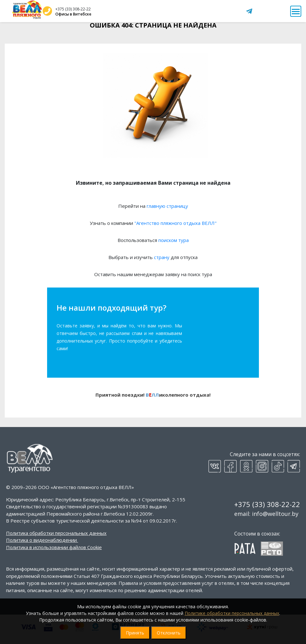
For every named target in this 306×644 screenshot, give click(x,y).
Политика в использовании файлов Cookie (54, 547)
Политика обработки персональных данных (56, 533)
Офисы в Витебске (73, 14)
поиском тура (174, 240)
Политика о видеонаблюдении (41, 540)
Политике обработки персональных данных (232, 613)
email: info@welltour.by (266, 514)
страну (162, 257)
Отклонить (169, 633)
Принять (135, 633)
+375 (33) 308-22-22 (73, 9)
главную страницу (167, 206)
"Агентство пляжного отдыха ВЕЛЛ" (175, 223)
